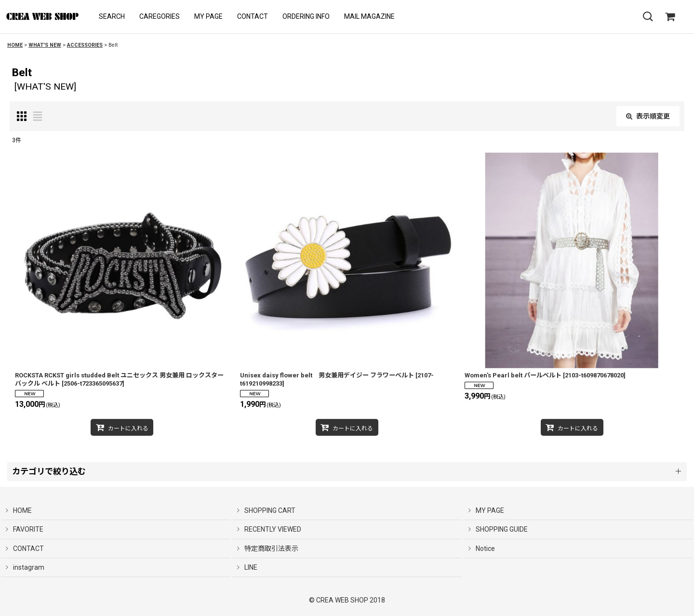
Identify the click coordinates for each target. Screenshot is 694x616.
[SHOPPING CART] (670, 17)
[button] (112, 17)
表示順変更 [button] (648, 116)
